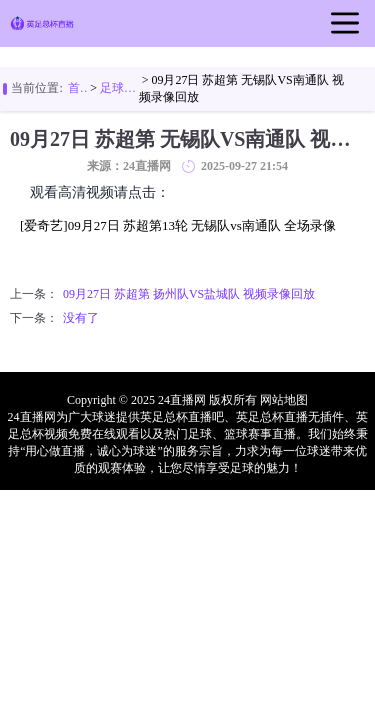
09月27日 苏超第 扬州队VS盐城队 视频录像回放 (189, 294)
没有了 (81, 318)
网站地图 (284, 400)
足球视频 (119, 88)
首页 (77, 88)
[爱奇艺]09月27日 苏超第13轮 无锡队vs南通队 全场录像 (178, 225)
